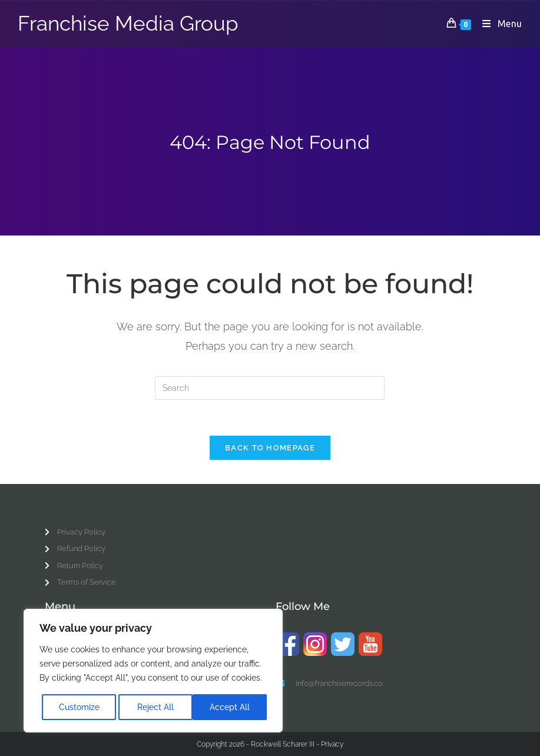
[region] (153, 671)
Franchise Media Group (128, 24)
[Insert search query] (270, 388)
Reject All (155, 707)
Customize (79, 707)
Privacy (332, 744)
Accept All (230, 707)
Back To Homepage (270, 448)
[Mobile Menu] (498, 24)
